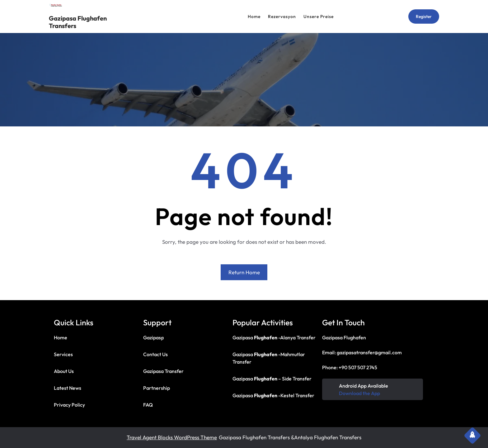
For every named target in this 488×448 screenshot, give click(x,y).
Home (61, 337)
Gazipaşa (153, 337)
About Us (64, 371)
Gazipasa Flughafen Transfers (78, 22)
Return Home (244, 272)
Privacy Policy (69, 405)
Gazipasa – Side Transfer (272, 379)
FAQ (148, 405)
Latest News (68, 388)
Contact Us (155, 354)
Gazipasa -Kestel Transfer (273, 395)
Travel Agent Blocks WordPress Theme (172, 437)
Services (63, 354)
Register (424, 17)
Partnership (157, 388)
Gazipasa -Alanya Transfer (274, 337)
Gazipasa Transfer (163, 371)
